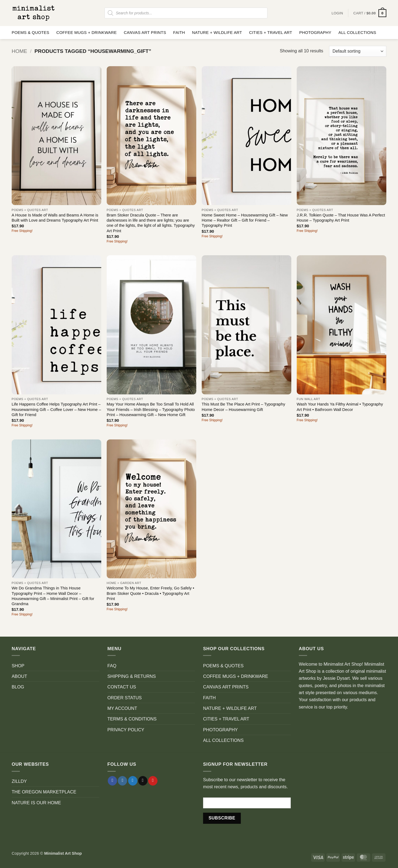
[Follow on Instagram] (122, 781)
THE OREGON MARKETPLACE (44, 792)
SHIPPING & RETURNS (132, 676)
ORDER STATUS (125, 698)
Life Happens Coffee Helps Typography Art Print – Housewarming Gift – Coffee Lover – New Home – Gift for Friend (56, 409)
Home (19, 51)
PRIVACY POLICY (126, 730)
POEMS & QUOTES (30, 33)
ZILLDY (19, 781)
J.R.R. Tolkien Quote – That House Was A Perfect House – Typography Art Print (341, 218)
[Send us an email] (143, 781)
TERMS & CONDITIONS (132, 719)
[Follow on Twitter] (133, 781)
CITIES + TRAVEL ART (271, 33)
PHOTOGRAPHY (315, 33)
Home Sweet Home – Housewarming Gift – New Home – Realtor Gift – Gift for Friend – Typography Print (245, 220)
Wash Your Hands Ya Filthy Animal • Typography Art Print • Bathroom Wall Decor (340, 407)
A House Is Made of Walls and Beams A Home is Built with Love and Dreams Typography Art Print (55, 218)
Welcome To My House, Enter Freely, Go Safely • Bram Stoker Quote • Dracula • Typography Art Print (150, 593)
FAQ (112, 666)
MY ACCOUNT (122, 708)
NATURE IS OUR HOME (36, 803)
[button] (370, 13)
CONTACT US (122, 687)
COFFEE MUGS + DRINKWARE (86, 33)
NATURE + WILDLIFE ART (217, 33)
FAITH (179, 33)
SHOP (18, 666)
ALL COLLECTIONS (357, 33)
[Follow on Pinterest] (153, 781)
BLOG (18, 687)
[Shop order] (358, 51)
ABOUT (19, 676)
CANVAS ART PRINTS (145, 33)
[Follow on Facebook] (112, 781)
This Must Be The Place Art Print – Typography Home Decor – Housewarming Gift (244, 407)
